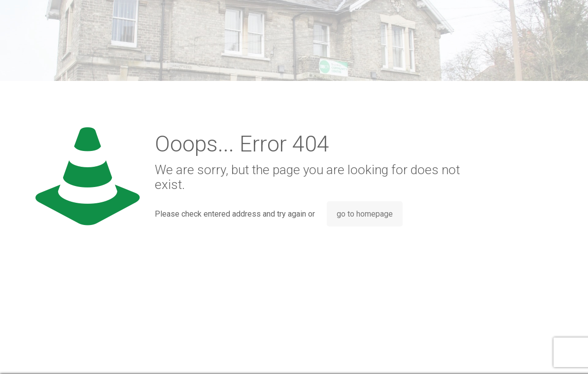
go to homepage (365, 214)
